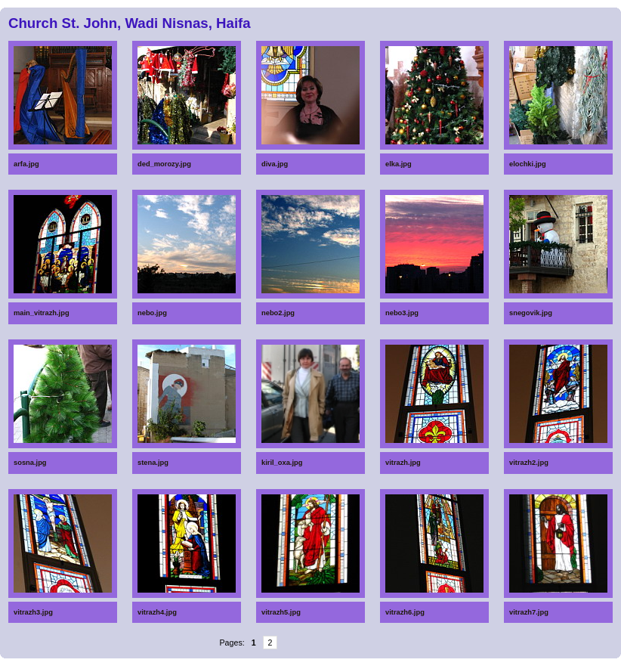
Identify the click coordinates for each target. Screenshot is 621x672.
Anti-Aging (453, 669)
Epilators (327, 669)
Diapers (451, 661)
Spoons (89, 661)
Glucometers (202, 661)
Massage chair (203, 669)
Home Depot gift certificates (330, 663)
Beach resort (92, 669)
